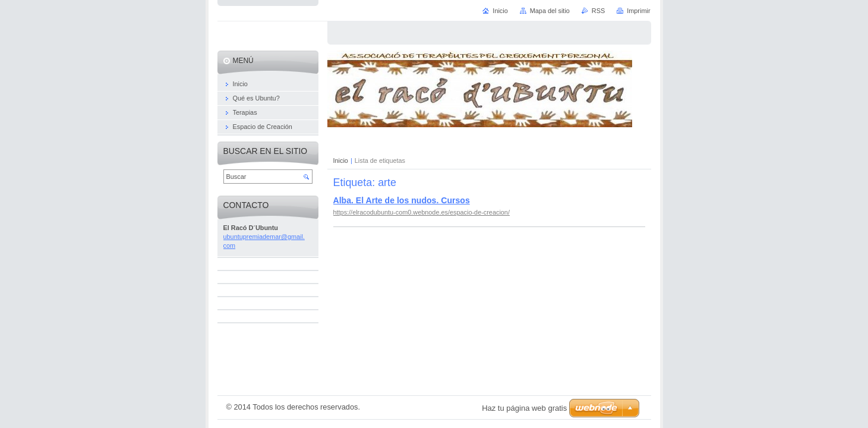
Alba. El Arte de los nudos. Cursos (402, 200)
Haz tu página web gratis (524, 408)
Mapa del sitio (550, 11)
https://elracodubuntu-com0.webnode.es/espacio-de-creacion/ (422, 212)
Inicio (341, 160)
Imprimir (638, 11)
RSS (598, 11)
